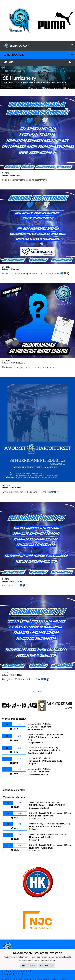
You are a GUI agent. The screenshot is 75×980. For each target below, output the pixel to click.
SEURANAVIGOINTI (39, 45)
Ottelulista (9, 757)
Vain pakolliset (47, 965)
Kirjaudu (37, 62)
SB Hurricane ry (39, 55)
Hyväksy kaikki (29, 965)
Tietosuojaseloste (11, 934)
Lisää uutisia (37, 668)
